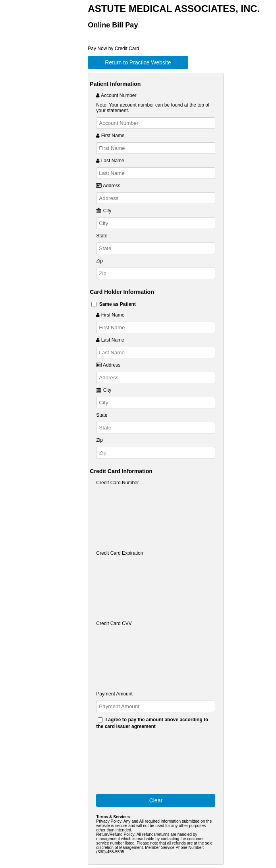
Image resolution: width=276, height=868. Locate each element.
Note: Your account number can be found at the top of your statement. (153, 108)
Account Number (116, 95)
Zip (99, 261)
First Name (110, 136)
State (102, 236)
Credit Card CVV (114, 623)
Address (108, 186)
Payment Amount (114, 694)
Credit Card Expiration (120, 553)
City (104, 211)
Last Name (110, 161)
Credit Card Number (117, 483)
